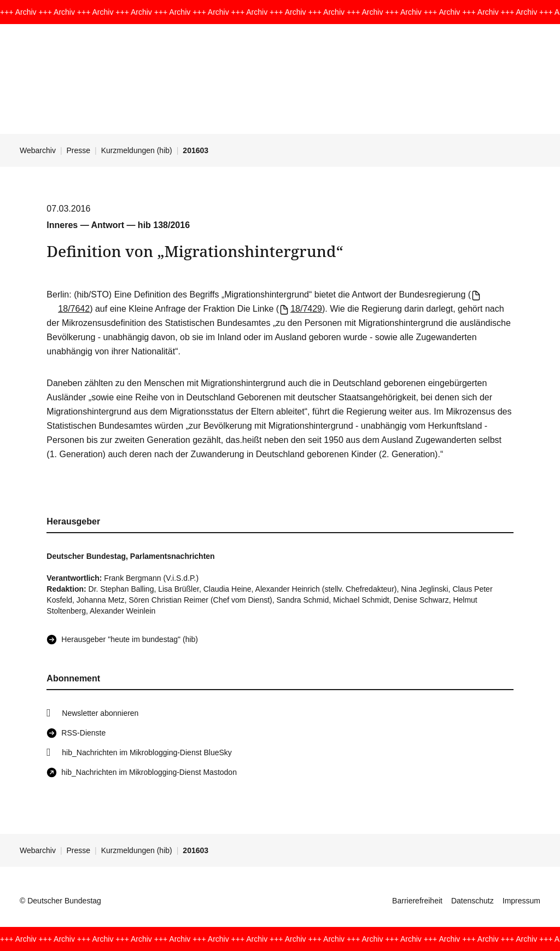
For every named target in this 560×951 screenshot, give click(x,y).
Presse (79, 150)
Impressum (521, 901)
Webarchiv (38, 150)
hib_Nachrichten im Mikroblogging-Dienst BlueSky (147, 752)
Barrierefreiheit (417, 901)
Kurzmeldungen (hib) (137, 150)
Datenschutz (472, 901)
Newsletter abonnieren (100, 713)
